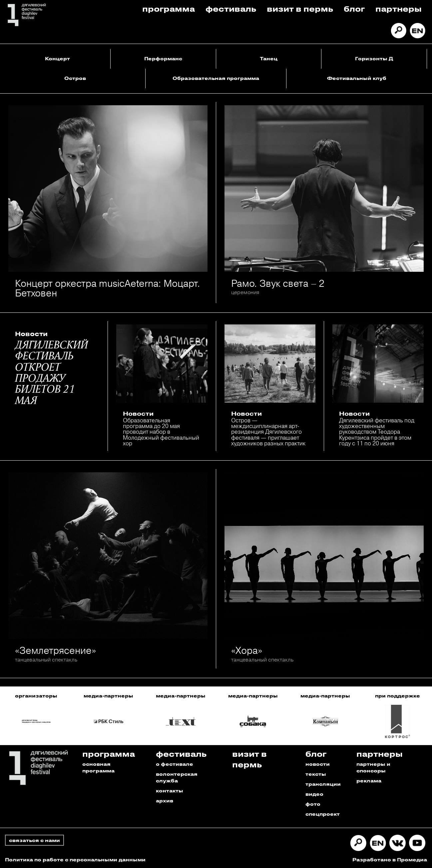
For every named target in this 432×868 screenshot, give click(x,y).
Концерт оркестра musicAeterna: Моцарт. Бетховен (108, 288)
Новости (31, 334)
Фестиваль (231, 8)
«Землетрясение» (55, 650)
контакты (170, 791)
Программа (169, 8)
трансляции (323, 784)
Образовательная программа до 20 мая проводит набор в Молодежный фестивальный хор (161, 432)
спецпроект (323, 814)
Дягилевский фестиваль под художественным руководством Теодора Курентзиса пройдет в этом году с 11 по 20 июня (377, 432)
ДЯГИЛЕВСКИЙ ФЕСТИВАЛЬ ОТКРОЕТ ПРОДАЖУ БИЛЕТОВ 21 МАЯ (51, 373)
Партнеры (399, 8)
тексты (316, 774)
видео (314, 794)
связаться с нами (34, 840)
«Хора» (247, 650)
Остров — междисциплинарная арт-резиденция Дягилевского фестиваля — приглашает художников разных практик (268, 432)
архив (165, 801)
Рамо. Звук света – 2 (278, 283)
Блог (354, 8)
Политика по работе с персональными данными (75, 860)
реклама (369, 781)
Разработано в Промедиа (390, 860)
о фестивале (175, 764)
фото (313, 804)
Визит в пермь (300, 8)
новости (318, 764)
